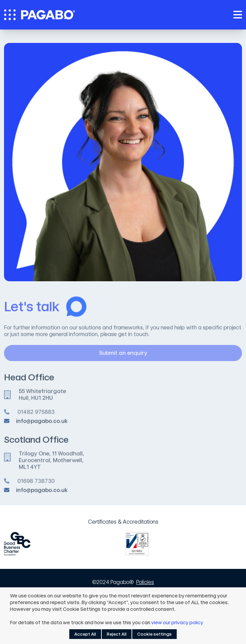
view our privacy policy (177, 623)
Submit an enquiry (167, 356)
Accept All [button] (85, 634)
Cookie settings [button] (154, 634)
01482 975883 (36, 415)
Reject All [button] (117, 634)
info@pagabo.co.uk (42, 423)
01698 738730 (36, 484)
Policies (145, 582)
